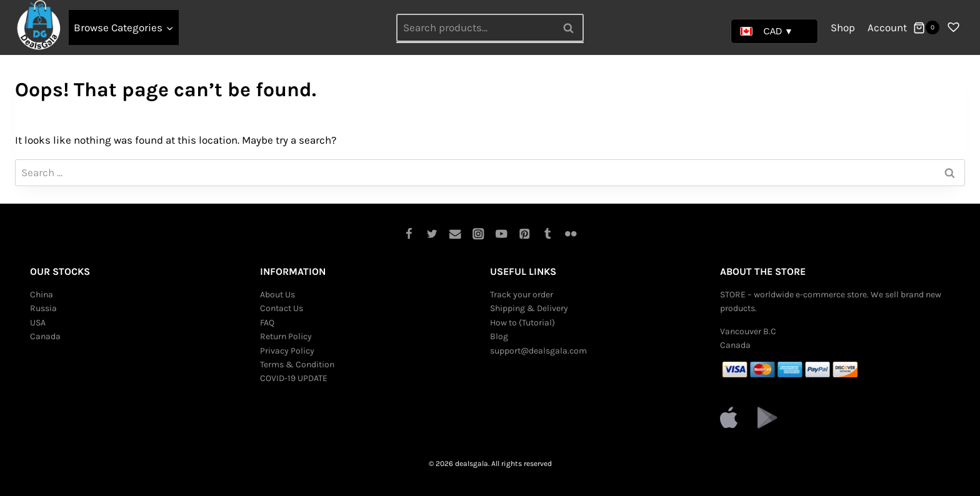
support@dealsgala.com (538, 351)
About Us (277, 295)
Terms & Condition (297, 365)
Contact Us (282, 308)
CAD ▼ (767, 31)
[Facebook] (409, 234)
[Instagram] (478, 234)
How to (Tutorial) (522, 323)
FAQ (267, 323)
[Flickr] (571, 234)
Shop (843, 27)
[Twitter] (432, 234)
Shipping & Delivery (529, 308)
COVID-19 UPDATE (294, 378)
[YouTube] (502, 234)
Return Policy (286, 336)
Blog (499, 336)
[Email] (455, 234)
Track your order (522, 295)
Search (572, 27)
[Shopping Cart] (926, 27)
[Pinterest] (525, 234)
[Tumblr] (548, 234)
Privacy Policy (287, 351)
